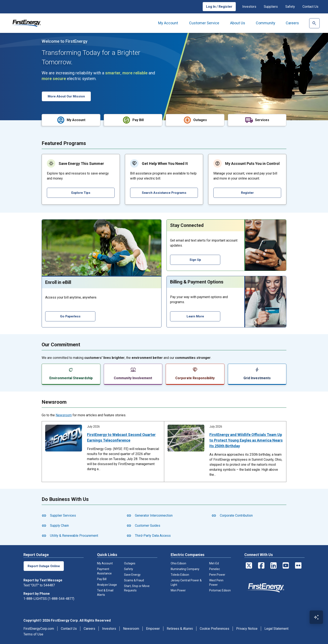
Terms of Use (33, 634)
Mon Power (178, 590)
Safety (290, 7)
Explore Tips (81, 192)
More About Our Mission (67, 96)
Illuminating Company (185, 569)
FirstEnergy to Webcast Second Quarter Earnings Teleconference (121, 437)
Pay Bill (102, 579)
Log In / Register (219, 7)
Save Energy (132, 574)
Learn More (195, 316)
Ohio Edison (178, 563)
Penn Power (217, 574)
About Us (238, 23)
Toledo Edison (180, 574)
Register (247, 192)
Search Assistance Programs (164, 192)
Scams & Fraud (134, 580)
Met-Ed (214, 563)
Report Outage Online (44, 566)
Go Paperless (70, 316)
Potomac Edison (220, 590)
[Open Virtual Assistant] (316, 617)
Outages (130, 563)
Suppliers (271, 7)
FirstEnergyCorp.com (39, 628)
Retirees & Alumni (180, 628)
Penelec (215, 569)
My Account (168, 23)
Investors (249, 7)
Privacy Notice (247, 628)
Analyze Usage (107, 584)
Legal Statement (276, 628)
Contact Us (310, 7)
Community (266, 23)
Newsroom (64, 415)
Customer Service (204, 23)
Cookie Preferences (215, 628)
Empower (153, 628)
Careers (292, 23)
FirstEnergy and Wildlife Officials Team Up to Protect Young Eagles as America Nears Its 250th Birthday (246, 440)
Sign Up (195, 259)
